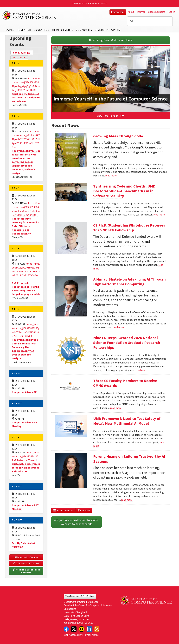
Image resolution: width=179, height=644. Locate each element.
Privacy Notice (91, 635)
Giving (116, 30)
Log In (172, 12)
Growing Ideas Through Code (118, 136)
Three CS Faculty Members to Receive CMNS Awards (125, 383)
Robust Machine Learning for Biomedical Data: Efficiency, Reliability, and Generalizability (26, 226)
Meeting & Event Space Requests (27, 571)
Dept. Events (23, 53)
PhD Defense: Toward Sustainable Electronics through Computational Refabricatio (26, 466)
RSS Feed (84, 510)
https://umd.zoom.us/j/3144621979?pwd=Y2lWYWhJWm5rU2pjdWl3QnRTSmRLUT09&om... (26, 139)
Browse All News (63, 510)
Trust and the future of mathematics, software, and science (26, 98)
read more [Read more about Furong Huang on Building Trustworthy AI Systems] (127, 500)
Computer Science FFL (25, 392)
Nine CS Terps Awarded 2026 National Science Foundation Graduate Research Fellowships (127, 343)
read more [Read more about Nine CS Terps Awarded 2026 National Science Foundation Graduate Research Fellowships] (141, 370)
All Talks (19, 58)
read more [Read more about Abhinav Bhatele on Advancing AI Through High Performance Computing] (119, 327)
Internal (141, 12)
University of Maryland (90, 3)
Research (24, 30)
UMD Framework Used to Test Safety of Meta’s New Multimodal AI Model (127, 421)
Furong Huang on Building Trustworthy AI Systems (129, 459)
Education (42, 30)
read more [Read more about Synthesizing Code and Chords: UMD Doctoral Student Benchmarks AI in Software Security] (159, 215)
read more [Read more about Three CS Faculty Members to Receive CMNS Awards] (116, 408)
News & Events (63, 30)
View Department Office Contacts (80, 596)
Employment (118, 12)
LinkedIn (89, 629)
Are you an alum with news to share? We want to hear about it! (77, 522)
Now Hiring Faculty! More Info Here (111, 40)
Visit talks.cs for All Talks (26, 563)
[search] (149, 21)
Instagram (82, 629)
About (131, 12)
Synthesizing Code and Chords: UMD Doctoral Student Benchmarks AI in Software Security (124, 191)
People (9, 30)
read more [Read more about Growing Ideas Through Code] (111, 175)
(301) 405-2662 (85, 623)
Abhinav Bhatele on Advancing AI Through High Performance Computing (129, 282)
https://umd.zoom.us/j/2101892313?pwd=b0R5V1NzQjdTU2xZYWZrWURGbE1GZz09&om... (26, 271)
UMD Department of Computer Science (29, 16)
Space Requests (157, 12)
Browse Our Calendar (26, 557)
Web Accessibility (73, 635)
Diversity (102, 30)
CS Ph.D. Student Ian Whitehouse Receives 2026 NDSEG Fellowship (129, 228)
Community (84, 30)
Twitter (74, 629)
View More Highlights (111, 116)
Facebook (66, 629)
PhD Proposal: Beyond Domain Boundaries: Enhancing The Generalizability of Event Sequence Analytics (25, 349)
